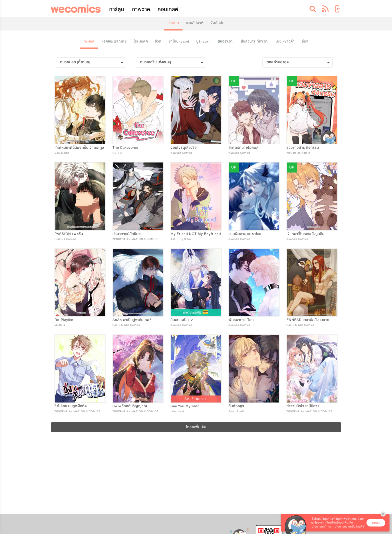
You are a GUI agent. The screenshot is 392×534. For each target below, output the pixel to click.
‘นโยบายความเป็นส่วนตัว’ (349, 527)
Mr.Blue (60, 325)
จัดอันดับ (217, 23)
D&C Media (62, 153)
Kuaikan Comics (181, 153)
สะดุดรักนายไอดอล (243, 148)
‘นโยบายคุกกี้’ (319, 527)
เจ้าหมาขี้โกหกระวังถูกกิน (305, 234)
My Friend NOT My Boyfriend (196, 234)
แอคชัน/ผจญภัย (114, 41)
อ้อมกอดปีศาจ (182, 320)
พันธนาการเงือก (241, 320)
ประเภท (173, 23)
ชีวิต (158, 41)
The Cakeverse (125, 148)
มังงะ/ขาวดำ (285, 41)
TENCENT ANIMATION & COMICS (135, 239)
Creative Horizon (66, 239)
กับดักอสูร (236, 406)
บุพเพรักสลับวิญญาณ (130, 406)
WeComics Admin (298, 153)
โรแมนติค (141, 41)
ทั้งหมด (89, 41)
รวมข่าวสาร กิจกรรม (303, 148)
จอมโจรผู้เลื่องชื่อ (184, 148)
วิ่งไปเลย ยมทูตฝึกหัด (71, 406)
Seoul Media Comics (126, 325)
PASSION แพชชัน (69, 234)
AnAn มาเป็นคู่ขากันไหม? (132, 320)
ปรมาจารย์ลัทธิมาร (127, 234)
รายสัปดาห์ (195, 23)
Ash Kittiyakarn (181, 239)
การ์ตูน (117, 9)
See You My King (185, 406)
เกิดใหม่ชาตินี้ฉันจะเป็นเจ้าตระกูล (79, 148)
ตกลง (376, 523)
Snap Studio (237, 411)
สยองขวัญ (226, 41)
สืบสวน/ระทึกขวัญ (255, 41)
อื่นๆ (305, 41)
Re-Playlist (64, 320)
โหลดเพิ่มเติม (196, 427)
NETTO (117, 153)
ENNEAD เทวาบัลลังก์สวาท (308, 320)
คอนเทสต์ (168, 9)
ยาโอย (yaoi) (179, 41)
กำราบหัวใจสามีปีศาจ (303, 406)
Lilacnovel (177, 411)
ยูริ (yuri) (203, 41)
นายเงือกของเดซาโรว (245, 234)
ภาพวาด (141, 9)
